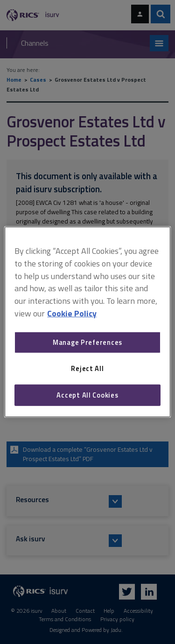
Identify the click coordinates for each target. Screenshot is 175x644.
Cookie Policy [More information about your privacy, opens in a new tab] (72, 313)
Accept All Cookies (87, 395)
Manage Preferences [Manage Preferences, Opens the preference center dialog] (87, 342)
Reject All (87, 368)
